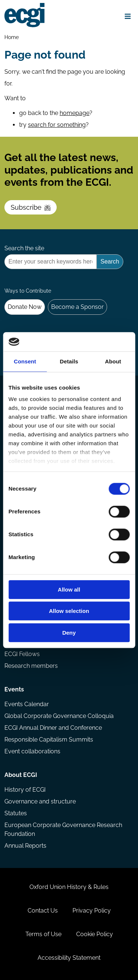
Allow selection (69, 611)
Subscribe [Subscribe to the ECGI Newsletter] (31, 207)
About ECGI (21, 775)
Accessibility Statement (69, 958)
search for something (57, 125)
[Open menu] (128, 16)
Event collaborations (32, 751)
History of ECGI (25, 790)
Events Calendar (27, 704)
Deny (69, 633)
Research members (31, 666)
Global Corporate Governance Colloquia (59, 716)
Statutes (16, 813)
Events (14, 689)
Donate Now (25, 307)
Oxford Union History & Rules (69, 887)
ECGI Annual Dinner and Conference (53, 728)
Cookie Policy (95, 934)
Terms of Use (43, 934)
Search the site (24, 248)
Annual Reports (25, 846)
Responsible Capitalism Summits (49, 740)
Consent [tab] (25, 361)
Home (12, 37)
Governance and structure (40, 801)
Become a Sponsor (77, 307)
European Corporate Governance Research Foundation (63, 829)
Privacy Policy (92, 911)
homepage (75, 113)
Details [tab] (69, 361)
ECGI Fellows (22, 654)
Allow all (69, 590)
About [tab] (113, 361)
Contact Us (43, 911)
